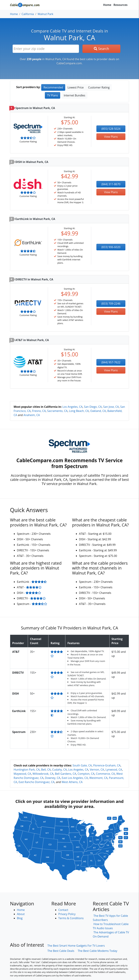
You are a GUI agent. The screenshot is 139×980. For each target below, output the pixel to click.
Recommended (53, 87)
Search (101, 49)
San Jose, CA (111, 407)
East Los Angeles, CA (75, 778)
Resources (120, 5)
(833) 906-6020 (111, 247)
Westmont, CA (98, 778)
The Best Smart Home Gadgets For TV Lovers (76, 946)
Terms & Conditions (71, 918)
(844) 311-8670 (111, 184)
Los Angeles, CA (73, 407)
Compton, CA (86, 774)
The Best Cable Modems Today (98, 951)
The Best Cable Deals (61, 951)
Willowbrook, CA (43, 774)
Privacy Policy (67, 914)
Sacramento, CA (57, 411)
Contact (63, 910)
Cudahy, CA (59, 770)
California (28, 14)
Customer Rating (99, 87)
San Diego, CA (93, 407)
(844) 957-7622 (111, 362)
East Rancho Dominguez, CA (37, 782)
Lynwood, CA (114, 770)
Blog (20, 918)
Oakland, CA (98, 411)
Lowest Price (76, 87)
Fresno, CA (39, 411)
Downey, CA (53, 778)
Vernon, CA (97, 770)
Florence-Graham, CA (107, 765)
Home (107, 5)
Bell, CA (46, 770)
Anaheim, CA (32, 415)
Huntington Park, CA (27, 770)
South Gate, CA (82, 765)
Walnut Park (45, 14)
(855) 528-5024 (111, 129)
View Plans (111, 137)
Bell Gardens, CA (65, 774)
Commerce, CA (105, 774)
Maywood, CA (22, 774)
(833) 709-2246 (111, 304)
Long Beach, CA (79, 411)
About (21, 914)
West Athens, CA (72, 782)
